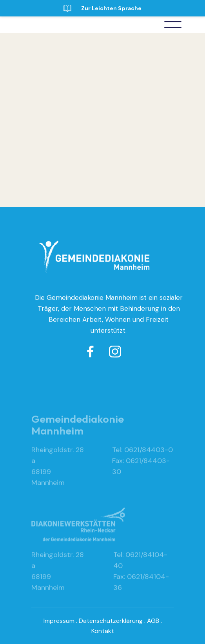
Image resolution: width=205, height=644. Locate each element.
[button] (173, 25)
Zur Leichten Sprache (111, 8)
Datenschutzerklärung (111, 621)
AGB (153, 621)
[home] (63, 25)
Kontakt (103, 631)
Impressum (59, 621)
